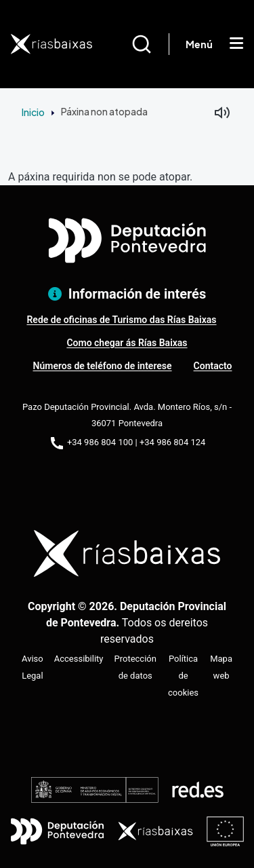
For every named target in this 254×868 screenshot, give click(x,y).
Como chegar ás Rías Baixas (127, 343)
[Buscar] (150, 44)
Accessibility (79, 659)
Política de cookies (183, 676)
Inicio (33, 112)
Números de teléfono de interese (103, 366)
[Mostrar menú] (236, 44)
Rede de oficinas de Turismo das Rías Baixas (121, 320)
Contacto (213, 366)
